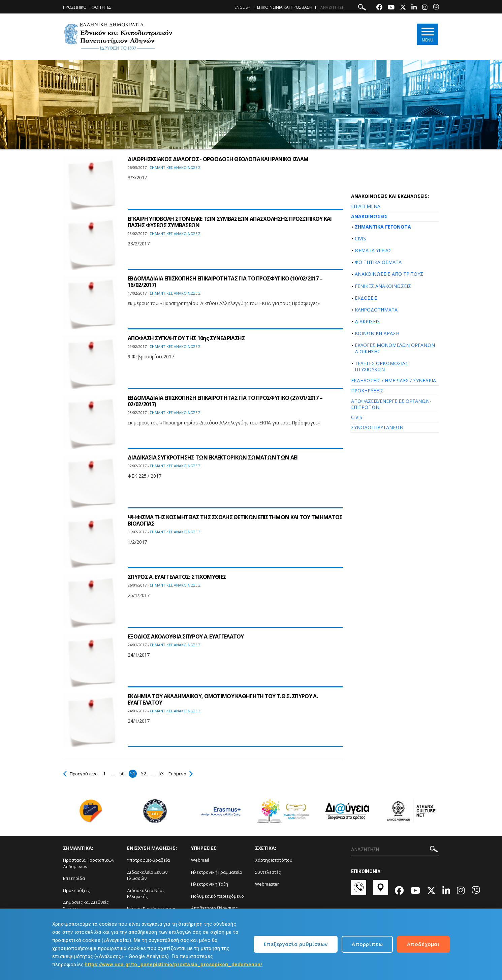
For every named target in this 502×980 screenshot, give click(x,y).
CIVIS (360, 239)
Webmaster (267, 884)
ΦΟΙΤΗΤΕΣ (101, 7)
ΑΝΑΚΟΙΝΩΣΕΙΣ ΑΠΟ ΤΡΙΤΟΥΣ (389, 274)
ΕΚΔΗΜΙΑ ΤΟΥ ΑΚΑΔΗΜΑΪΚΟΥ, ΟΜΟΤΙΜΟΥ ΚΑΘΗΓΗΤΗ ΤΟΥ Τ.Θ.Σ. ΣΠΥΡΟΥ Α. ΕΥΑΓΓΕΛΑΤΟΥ (223, 699)
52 (145, 774)
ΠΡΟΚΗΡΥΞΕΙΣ (367, 391)
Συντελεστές (268, 872)
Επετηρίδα (74, 878)
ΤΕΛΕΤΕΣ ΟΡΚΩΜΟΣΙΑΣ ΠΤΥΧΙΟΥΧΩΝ (382, 366)
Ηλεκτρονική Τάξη (210, 884)
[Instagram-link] (425, 8)
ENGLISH (243, 7)
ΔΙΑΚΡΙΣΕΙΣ (367, 321)
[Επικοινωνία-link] (359, 891)
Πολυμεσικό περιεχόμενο (217, 896)
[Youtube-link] (391, 8)
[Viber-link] (436, 8)
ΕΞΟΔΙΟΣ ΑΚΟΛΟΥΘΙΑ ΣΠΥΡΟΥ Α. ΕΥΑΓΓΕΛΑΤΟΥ (186, 636)
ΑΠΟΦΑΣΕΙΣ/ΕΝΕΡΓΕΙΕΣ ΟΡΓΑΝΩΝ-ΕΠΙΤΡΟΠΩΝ (391, 404)
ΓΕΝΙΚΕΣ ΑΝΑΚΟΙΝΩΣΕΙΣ (383, 286)
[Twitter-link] (403, 8)
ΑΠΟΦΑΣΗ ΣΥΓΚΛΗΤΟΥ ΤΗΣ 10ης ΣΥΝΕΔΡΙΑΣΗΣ (186, 338)
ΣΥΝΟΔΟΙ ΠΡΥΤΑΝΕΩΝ (377, 427)
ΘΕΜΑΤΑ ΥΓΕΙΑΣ (373, 250)
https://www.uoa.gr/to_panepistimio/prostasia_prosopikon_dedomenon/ (174, 964)
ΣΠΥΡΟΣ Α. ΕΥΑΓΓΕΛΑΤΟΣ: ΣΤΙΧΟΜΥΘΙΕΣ (177, 577)
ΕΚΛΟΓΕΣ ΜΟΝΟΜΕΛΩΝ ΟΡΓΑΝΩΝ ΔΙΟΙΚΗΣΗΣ (395, 348)
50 (124, 774)
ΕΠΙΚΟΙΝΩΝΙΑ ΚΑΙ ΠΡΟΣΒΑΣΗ (285, 7)
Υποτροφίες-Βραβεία (148, 860)
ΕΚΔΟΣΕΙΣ (366, 298)
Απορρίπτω (367, 944)
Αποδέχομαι (423, 944)
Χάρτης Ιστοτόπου (274, 860)
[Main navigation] (427, 34)
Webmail (200, 860)
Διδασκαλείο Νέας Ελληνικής (146, 894)
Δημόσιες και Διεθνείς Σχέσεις (86, 905)
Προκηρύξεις (76, 890)
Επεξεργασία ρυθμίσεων (296, 944)
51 (135, 774)
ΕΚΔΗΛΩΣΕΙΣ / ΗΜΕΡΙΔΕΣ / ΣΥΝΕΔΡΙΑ (394, 380)
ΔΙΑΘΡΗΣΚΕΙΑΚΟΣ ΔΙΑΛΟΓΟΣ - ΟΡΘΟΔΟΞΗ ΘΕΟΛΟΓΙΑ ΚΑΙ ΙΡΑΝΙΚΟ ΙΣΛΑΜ (218, 159)
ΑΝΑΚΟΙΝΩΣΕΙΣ (369, 216)
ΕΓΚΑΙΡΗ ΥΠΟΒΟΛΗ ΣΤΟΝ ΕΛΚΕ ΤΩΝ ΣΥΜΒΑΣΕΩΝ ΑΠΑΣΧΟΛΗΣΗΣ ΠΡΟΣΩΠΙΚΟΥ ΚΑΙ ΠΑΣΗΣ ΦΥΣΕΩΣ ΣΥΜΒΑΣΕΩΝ (230, 222)
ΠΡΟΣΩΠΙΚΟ (75, 7)
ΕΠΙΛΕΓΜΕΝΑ (366, 206)
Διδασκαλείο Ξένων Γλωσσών (147, 875)
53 (163, 774)
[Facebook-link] (379, 8)
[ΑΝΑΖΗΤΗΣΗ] (344, 7)
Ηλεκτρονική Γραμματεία (217, 872)
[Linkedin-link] (414, 8)
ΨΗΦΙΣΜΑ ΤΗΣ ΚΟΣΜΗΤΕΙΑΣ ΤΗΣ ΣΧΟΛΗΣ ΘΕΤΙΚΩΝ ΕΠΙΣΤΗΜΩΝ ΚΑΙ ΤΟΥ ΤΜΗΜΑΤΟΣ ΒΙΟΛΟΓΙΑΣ (235, 520)
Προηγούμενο (81, 774)
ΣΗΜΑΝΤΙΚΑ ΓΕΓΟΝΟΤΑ (383, 227)
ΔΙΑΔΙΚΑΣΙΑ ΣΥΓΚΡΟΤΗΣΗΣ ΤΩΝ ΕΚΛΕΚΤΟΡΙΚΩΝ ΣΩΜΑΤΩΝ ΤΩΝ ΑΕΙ (213, 457)
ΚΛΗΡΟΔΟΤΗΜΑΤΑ (376, 310)
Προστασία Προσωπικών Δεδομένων (89, 863)
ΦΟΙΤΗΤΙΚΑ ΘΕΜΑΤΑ (378, 262)
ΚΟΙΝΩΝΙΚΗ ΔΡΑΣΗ (377, 333)
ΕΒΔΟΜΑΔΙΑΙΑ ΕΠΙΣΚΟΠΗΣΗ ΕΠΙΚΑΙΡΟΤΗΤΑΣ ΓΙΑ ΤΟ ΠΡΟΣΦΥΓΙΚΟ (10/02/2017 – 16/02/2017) (225, 282)
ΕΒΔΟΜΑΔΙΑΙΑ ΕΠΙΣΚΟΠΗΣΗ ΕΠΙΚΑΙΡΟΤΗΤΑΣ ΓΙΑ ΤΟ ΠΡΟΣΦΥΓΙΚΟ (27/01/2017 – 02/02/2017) (225, 401)
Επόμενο (183, 774)
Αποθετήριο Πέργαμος (214, 908)
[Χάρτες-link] (381, 891)
